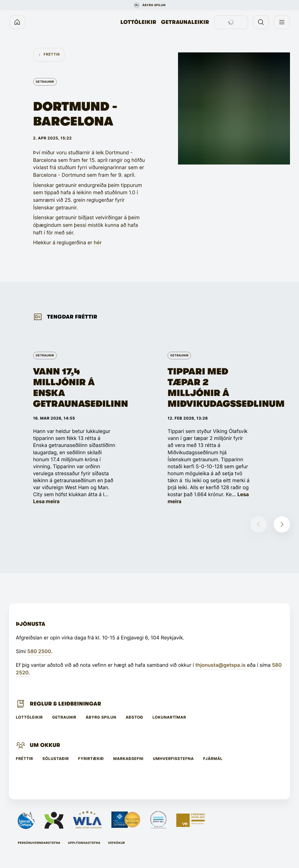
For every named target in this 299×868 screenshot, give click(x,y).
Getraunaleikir (185, 22)
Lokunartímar (169, 718)
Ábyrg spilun (101, 718)
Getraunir (64, 718)
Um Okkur (45, 745)
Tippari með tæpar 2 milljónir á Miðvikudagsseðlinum (209, 388)
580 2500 (39, 652)
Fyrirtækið (91, 759)
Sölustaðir (56, 759)
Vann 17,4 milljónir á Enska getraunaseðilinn (74, 388)
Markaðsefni (128, 759)
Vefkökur (116, 843)
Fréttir (25, 759)
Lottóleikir (138, 22)
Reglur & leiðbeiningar (66, 704)
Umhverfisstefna (173, 759)
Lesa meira (46, 502)
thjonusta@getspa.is (221, 665)
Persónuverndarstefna (39, 843)
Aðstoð (134, 718)
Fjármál (213, 759)
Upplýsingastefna (84, 843)
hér (98, 243)
